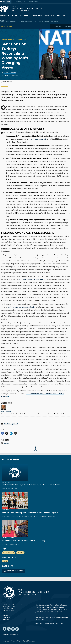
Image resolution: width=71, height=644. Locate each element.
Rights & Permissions (29, 641)
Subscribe (6, 619)
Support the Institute (51, 623)
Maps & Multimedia (55, 16)
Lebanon (46, 21)
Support (38, 16)
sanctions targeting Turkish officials (33, 280)
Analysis (5, 16)
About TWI (39, 623)
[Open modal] (62, 26)
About (27, 16)
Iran (40, 21)
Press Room (6, 617)
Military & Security (13, 21)
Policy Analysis (7, 39)
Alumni (62, 623)
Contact (5, 615)
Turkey (5, 561)
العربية (20, 76)
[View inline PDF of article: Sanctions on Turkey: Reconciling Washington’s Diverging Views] (35, 424)
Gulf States (55, 21)
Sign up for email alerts (13, 571)
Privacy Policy (17, 641)
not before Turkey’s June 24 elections (22, 307)
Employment (7, 641)
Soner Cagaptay (10, 73)
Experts (16, 16)
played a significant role (38, 139)
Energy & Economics (26, 21)
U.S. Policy (20, 553)
